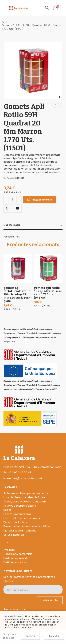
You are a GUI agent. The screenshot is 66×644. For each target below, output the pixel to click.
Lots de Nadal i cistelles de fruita (24, 497)
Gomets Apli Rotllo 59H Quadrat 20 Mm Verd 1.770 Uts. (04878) (48, 293)
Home (3, 22)
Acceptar (54, 636)
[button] (59, 97)
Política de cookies (15, 562)
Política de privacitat (17, 558)
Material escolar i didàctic (20, 531)
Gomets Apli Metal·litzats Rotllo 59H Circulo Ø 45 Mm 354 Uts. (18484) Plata (18, 294)
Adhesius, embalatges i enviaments (26, 493)
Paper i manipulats (15, 522)
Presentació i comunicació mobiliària (27, 526)
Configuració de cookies (9, 636)
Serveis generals (14, 535)
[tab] (33, 225)
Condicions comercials (18, 554)
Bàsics (7, 510)
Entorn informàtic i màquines (22, 518)
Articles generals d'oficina (20, 506)
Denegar (30, 636)
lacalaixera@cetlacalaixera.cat (23, 478)
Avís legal (9, 550)
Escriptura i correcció (17, 514)
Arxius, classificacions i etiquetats (25, 501)
